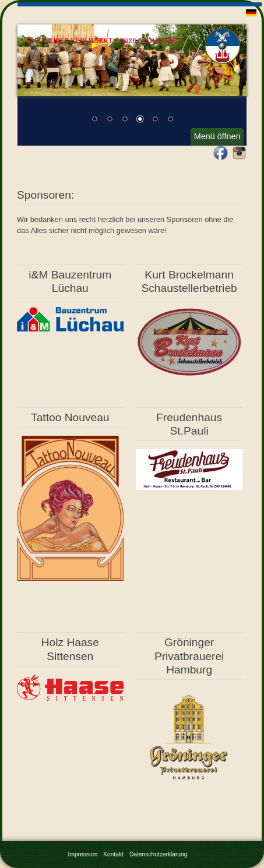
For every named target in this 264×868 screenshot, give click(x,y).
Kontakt (113, 854)
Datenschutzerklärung (159, 854)
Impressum (83, 854)
